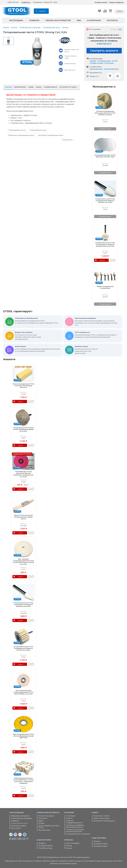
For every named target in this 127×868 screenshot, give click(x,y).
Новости (69, 818)
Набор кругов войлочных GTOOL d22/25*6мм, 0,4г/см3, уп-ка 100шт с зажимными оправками (23, 781)
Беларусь (42, 843)
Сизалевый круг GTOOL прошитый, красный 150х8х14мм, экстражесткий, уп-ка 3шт (23, 474)
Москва (69, 846)
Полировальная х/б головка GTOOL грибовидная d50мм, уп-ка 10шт (23, 429)
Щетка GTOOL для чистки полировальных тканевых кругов (23, 517)
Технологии (43, 818)
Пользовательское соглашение (78, 834)
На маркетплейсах (45, 846)
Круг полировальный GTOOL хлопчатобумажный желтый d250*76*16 (23, 736)
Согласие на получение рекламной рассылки (75, 830)
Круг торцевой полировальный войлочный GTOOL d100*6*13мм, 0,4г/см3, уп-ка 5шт (23, 562)
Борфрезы (15, 821)
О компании (94, 20)
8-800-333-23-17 (19, 839)
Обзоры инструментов (58, 20)
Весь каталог (16, 828)
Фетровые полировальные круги (51, 135)
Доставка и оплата (101, 2)
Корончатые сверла (18, 826)
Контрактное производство (104, 821)
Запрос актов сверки (102, 818)
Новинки (34, 20)
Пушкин (69, 848)
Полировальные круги (38, 130)
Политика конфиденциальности (74, 822)
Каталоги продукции (46, 816)
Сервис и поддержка (116, 2)
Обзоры (41, 823)
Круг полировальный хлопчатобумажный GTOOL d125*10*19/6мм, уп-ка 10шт (23, 692)
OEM (79, 20)
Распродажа (16, 20)
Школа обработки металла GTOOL (49, 827)
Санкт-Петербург (73, 843)
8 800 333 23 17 (104, 44)
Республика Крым (45, 848)
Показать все (67, 140)
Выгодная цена (44, 830)
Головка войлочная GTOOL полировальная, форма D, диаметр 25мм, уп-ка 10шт (105, 244)
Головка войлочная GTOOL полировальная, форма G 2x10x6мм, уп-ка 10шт (23, 605)
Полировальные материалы (21, 818)
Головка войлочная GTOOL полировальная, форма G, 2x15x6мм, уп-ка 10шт (105, 201)
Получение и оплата (101, 816)
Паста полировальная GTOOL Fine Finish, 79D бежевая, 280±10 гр (23, 386)
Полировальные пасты (17, 130)
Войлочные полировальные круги (21, 135)
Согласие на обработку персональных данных (75, 826)
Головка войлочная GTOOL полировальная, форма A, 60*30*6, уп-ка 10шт (23, 648)
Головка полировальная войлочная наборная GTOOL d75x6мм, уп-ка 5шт (105, 113)
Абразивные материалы (20, 816)
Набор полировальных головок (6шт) (105, 287)
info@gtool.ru (26, 2)
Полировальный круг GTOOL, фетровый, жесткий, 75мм (105, 156)
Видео (41, 821)
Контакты (112, 20)
